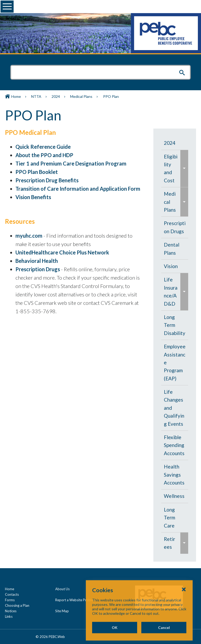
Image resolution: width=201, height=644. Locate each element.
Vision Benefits (33, 197)
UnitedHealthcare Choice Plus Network (62, 252)
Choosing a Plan (17, 605)
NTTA (36, 96)
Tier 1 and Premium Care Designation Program (71, 163)
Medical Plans (81, 96)
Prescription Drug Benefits (47, 180)
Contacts (12, 594)
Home (16, 96)
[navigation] (175, 345)
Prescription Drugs (38, 269)
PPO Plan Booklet (37, 172)
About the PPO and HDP (44, 155)
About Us (62, 589)
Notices (11, 611)
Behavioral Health (37, 261)
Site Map (62, 611)
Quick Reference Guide (43, 147)
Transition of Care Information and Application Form (78, 189)
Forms (10, 600)
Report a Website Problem (76, 600)
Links (9, 616)
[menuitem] (175, 143)
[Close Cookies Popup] (184, 606)
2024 (56, 96)
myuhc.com (29, 236)
